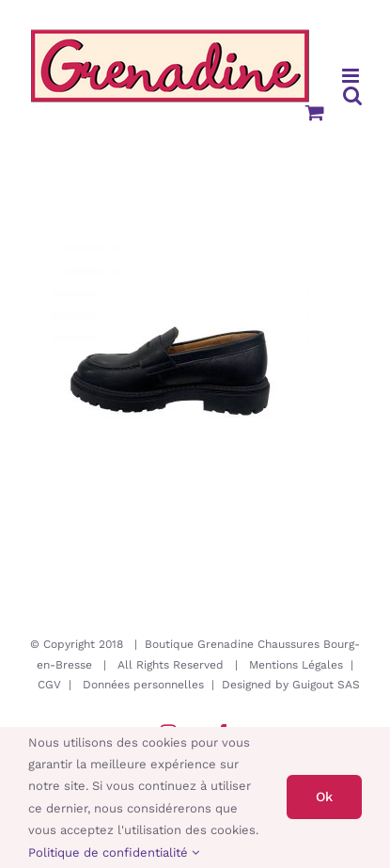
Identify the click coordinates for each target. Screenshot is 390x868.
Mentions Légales (296, 665)
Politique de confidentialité (114, 852)
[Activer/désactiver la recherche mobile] (352, 95)
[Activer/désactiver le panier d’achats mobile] (315, 112)
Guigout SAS (326, 685)
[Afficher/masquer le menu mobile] (352, 76)
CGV (49, 685)
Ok (324, 797)
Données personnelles (143, 685)
